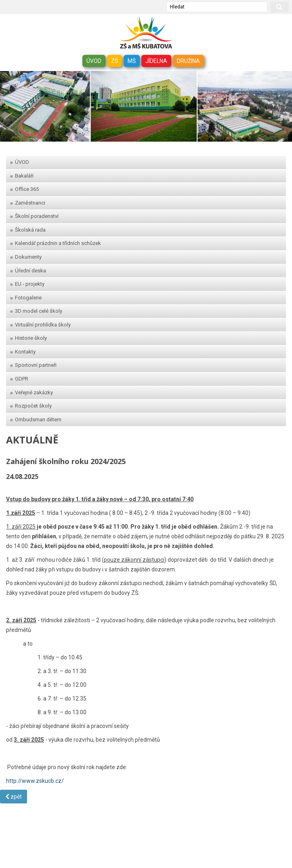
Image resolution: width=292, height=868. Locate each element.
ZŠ (114, 61)
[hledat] (279, 7)
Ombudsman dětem (36, 419)
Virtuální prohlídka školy (40, 325)
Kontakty (23, 352)
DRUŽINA (188, 61)
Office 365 (24, 189)
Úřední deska (28, 271)
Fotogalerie (26, 298)
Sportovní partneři (33, 365)
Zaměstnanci (28, 203)
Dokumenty (26, 257)
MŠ (132, 61)
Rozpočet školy (31, 406)
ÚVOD (94, 61)
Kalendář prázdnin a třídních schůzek (56, 243)
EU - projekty (27, 284)
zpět (14, 797)
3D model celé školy (36, 311)
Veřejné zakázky (32, 392)
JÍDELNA (156, 61)
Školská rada (28, 230)
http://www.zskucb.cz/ (35, 781)
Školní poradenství (34, 216)
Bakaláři (22, 176)
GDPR (19, 379)
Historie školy (28, 338)
